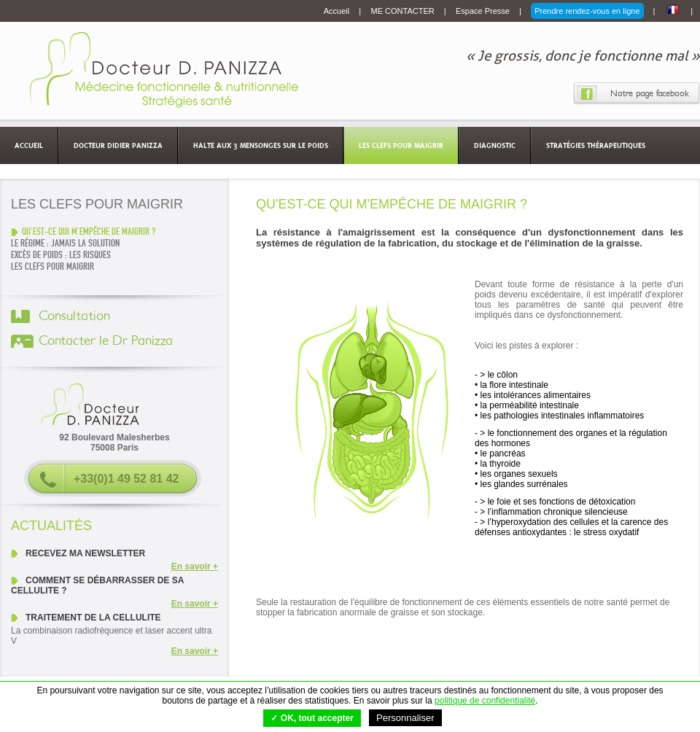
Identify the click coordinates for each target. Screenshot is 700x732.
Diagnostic (495, 145)
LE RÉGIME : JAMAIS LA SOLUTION (65, 244)
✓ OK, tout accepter (312, 718)
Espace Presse (484, 11)
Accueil (338, 11)
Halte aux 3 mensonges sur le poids (261, 145)
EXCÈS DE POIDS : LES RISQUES (61, 255)
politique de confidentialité (485, 701)
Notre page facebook (650, 93)
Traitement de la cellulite (93, 618)
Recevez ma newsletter (85, 553)
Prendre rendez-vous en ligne (587, 11)
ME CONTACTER (404, 11)
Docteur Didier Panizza (118, 145)
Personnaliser (405, 718)
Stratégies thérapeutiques (596, 145)
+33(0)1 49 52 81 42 (127, 479)
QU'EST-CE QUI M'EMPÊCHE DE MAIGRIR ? (89, 232)
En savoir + (195, 566)
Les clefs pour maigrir (401, 145)
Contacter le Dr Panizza (106, 341)
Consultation (74, 316)
